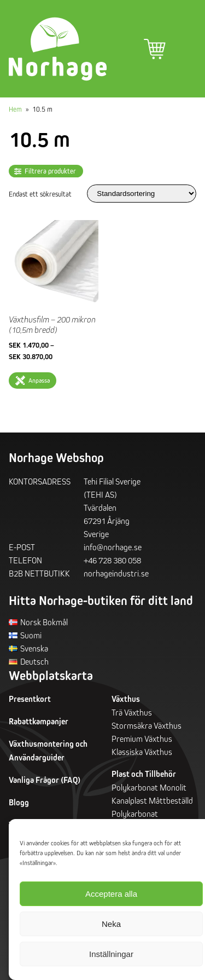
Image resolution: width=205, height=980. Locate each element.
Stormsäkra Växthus (147, 725)
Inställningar (111, 954)
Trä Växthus (132, 712)
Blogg (19, 802)
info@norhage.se (113, 547)
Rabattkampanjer (39, 721)
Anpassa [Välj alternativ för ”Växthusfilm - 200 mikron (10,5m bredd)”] (39, 380)
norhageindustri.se (116, 573)
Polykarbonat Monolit (149, 787)
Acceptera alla (111, 894)
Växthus (126, 699)
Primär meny (185, 49)
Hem (15, 109)
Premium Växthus (142, 739)
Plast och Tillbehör (144, 774)
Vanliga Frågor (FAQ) (45, 780)
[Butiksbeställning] (142, 194)
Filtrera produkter (50, 171)
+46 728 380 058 (112, 560)
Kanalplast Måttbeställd (152, 800)
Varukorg (155, 49)
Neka (111, 924)
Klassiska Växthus (142, 752)
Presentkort (30, 699)
